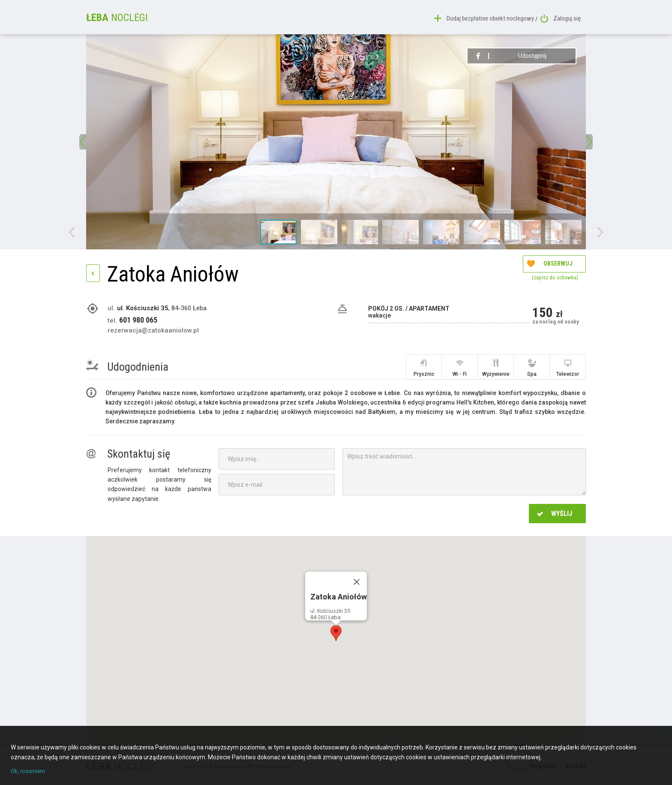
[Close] (357, 582)
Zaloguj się (561, 17)
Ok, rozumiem (30, 771)
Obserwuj (550, 276)
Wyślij (555, 514)
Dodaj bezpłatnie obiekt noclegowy (486, 17)
